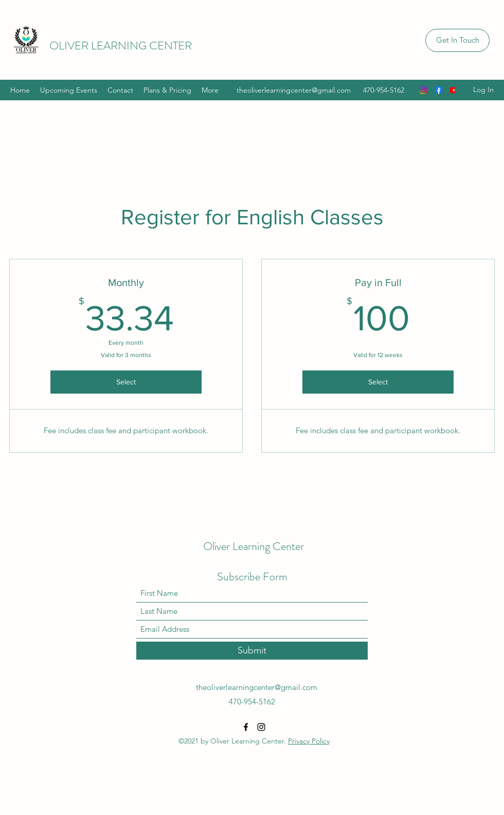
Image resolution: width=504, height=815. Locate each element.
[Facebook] (439, 90)
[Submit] (252, 651)
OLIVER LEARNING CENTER (121, 46)
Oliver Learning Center (254, 546)
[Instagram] (423, 90)
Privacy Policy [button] (309, 741)
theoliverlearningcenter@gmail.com (294, 90)
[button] (457, 40)
